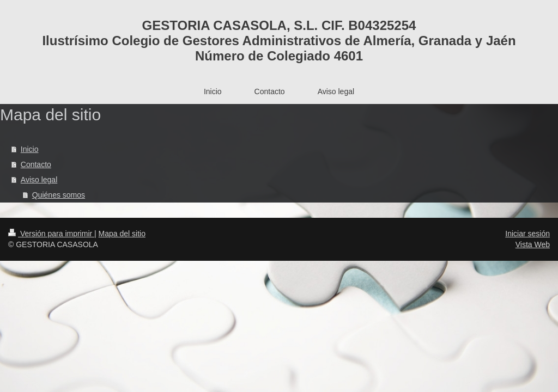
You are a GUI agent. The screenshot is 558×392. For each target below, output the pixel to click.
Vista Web (533, 244)
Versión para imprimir (51, 234)
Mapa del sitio (122, 234)
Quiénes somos (59, 195)
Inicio (30, 149)
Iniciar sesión (527, 234)
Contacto (36, 164)
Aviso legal (39, 180)
